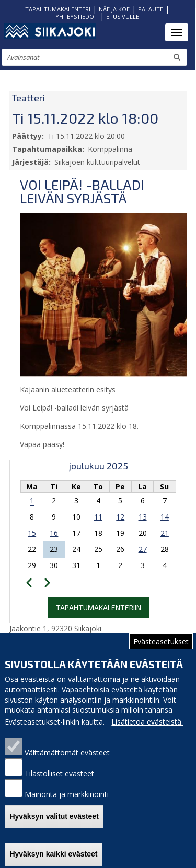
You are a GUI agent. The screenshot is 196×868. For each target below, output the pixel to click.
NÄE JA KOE (114, 9)
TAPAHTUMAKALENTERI (58, 9)
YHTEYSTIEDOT (77, 16)
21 (165, 533)
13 (143, 517)
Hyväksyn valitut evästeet (54, 830)
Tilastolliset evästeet (59, 787)
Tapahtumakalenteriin (99, 607)
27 (143, 549)
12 (120, 517)
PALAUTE (151, 9)
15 (32, 533)
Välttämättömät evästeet (67, 766)
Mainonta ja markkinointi (67, 808)
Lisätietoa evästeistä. (147, 735)
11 (98, 517)
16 (54, 533)
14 (165, 517)
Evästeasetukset (161, 655)
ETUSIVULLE (123, 16)
